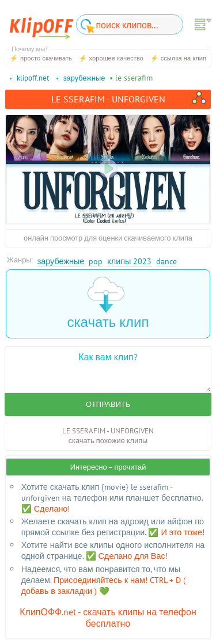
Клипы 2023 (129, 261)
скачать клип (108, 304)
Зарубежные (61, 261)
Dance (166, 261)
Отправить (108, 404)
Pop (96, 261)
